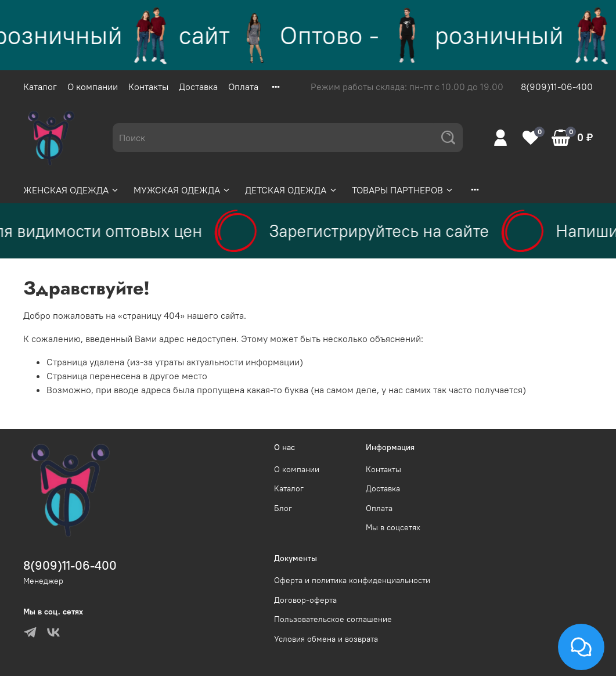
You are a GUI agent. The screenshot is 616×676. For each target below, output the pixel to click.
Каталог (40, 87)
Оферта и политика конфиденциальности (352, 580)
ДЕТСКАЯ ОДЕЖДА (291, 190)
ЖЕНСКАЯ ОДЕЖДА (71, 190)
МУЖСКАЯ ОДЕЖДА (182, 190)
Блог (283, 508)
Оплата (243, 87)
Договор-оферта (305, 600)
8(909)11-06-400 (557, 87)
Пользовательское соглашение (333, 619)
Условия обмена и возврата (326, 639)
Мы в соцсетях (393, 527)
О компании (93, 87)
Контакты (148, 87)
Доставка (198, 87)
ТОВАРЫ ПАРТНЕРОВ (403, 190)
